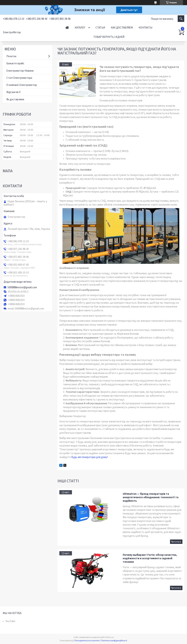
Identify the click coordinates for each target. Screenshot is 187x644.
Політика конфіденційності (114, 640)
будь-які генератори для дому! (90, 457)
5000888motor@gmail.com (22, 287)
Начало (67, 27)
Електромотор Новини (20, 71)
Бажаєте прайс (15, 63)
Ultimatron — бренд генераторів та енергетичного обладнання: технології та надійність (151, 497)
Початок (11, 56)
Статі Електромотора (19, 78)
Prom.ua (110, 637)
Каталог (80, 27)
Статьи (100, 27)
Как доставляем (122, 27)
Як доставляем (15, 99)
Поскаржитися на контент (87, 640)
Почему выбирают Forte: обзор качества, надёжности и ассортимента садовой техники (150, 558)
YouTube (10, 621)
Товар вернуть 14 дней (109, 37)
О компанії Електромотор (22, 85)
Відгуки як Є (14, 92)
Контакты (145, 27)
